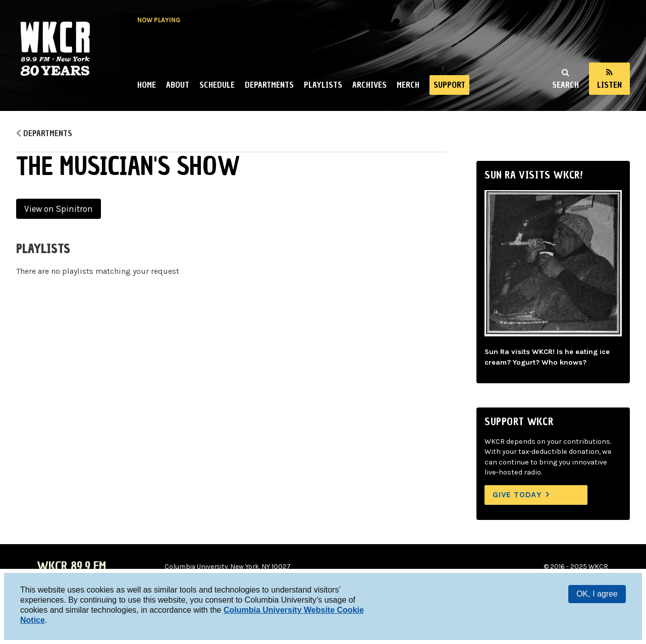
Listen (609, 85)
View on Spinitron (59, 209)
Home (147, 85)
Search (566, 85)
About (178, 85)
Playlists (323, 85)
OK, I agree (597, 594)
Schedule (217, 85)
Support (449, 85)
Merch (408, 85)
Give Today (517, 494)
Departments (269, 85)
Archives (369, 85)
